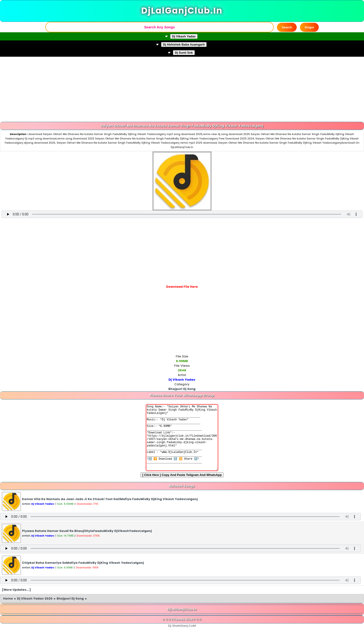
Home (8, 612)
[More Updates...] (16, 604)
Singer (309, 27)
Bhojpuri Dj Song (70, 612)
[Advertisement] (182, 89)
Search (287, 27)
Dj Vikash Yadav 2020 (35, 612)
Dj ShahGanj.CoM (182, 640)
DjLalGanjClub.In (182, 11)
